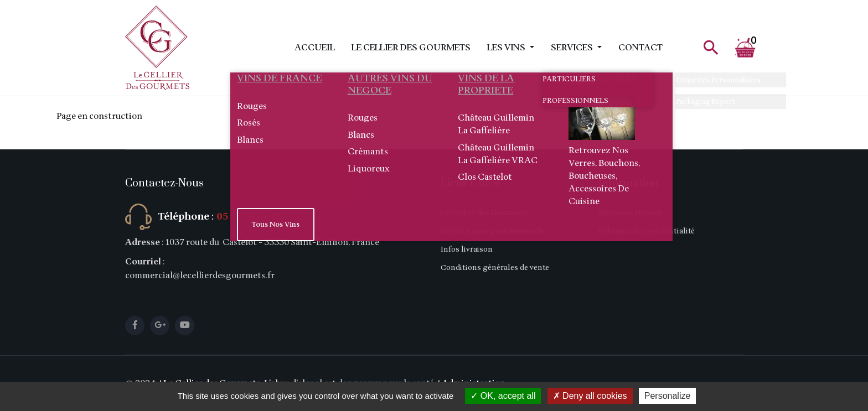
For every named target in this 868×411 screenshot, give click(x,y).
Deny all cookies (590, 396)
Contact (640, 48)
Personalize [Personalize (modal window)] (668, 396)
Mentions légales (630, 213)
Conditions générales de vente (495, 267)
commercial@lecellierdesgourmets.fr (200, 275)
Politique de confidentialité (647, 231)
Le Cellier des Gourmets (411, 48)
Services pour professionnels (493, 231)
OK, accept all (503, 396)
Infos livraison (467, 249)
